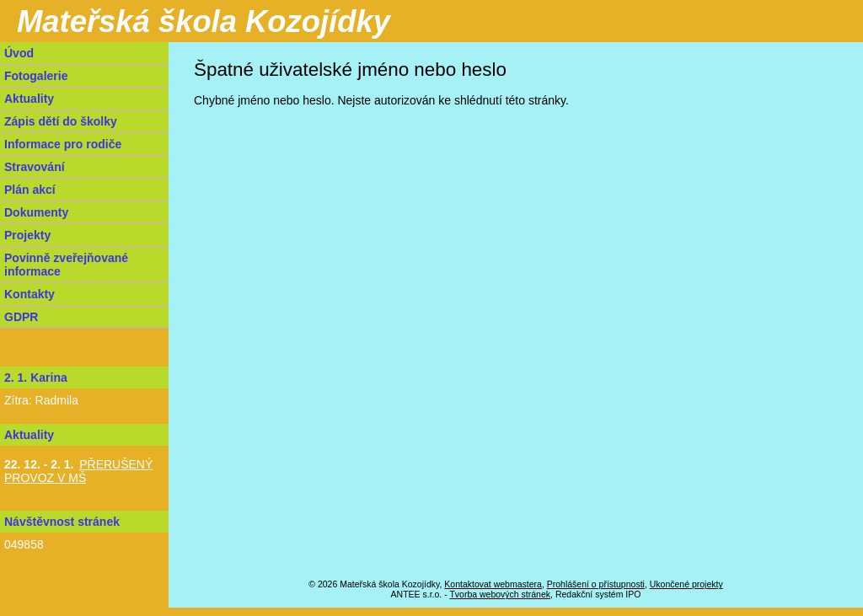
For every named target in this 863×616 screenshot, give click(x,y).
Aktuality (29, 99)
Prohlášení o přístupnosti (596, 584)
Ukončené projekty (686, 584)
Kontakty (29, 294)
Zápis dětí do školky (61, 121)
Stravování (35, 167)
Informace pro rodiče (63, 144)
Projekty (27, 235)
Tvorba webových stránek (500, 594)
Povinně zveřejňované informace (66, 265)
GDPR (21, 317)
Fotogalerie (36, 76)
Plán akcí (30, 190)
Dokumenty (36, 212)
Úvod (19, 53)
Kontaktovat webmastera (493, 584)
